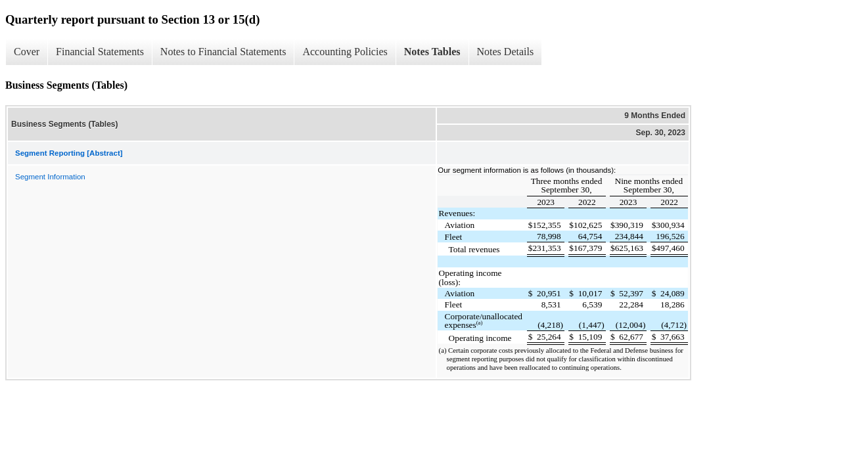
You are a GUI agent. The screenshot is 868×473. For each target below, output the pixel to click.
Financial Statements (100, 52)
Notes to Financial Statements (223, 52)
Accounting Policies (345, 52)
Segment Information (50, 177)
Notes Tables (432, 52)
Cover (27, 52)
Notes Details (506, 52)
